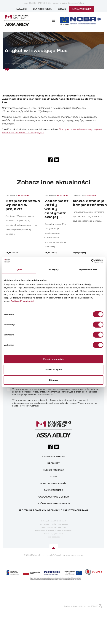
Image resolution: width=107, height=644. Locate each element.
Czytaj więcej (12, 253)
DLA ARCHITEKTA (42, 9)
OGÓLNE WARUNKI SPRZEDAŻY (53, 504)
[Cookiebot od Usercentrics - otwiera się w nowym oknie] (87, 261)
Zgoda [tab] (19, 269)
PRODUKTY (53, 463)
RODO (53, 477)
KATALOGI (21, 9)
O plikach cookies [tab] (88, 269)
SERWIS (62, 9)
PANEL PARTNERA (82, 9)
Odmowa (54, 380)
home (7, 64)
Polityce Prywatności (22, 301)
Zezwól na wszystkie (53, 359)
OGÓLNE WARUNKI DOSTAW (54, 497)
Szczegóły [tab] (53, 269)
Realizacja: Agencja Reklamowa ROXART (83, 606)
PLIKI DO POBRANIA (53, 470)
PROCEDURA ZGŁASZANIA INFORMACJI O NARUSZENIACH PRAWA (53, 510)
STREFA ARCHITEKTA (53, 457)
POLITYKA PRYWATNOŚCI (53, 483)
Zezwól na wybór (53, 370)
